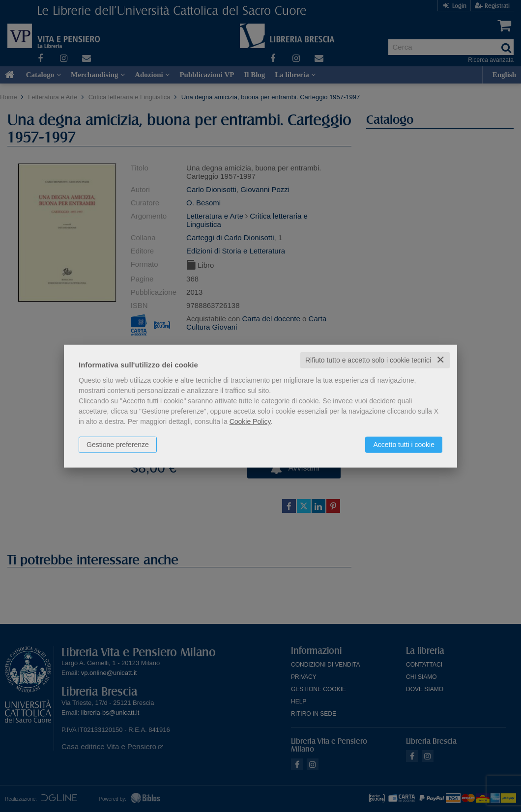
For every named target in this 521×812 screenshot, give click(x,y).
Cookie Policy (250, 421)
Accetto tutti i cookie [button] (404, 445)
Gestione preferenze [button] (118, 445)
